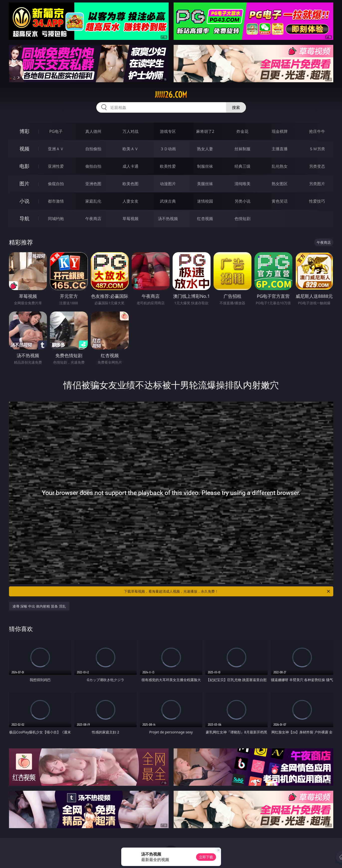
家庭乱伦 (93, 201)
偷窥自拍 (56, 184)
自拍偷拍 (93, 149)
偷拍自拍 (93, 166)
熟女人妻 (205, 149)
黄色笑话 (280, 201)
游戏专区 (168, 131)
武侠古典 (168, 201)
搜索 (236, 107)
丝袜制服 (242, 149)
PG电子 (56, 131)
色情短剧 (242, 219)
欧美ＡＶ (130, 149)
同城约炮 (56, 219)
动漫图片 (168, 184)
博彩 (24, 131)
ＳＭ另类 (317, 149)
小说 (24, 201)
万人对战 (130, 131)
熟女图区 (280, 184)
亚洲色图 (93, 184)
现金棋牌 (280, 131)
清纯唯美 (242, 184)
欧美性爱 (168, 166)
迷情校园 (205, 201)
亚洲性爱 (56, 166)
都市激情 (56, 201)
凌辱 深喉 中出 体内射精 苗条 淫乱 (39, 606)
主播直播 (280, 149)
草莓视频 (130, 219)
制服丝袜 (205, 166)
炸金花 (242, 131)
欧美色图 (130, 184)
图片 (24, 184)
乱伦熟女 (280, 166)
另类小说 (242, 201)
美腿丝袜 (205, 184)
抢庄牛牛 (317, 131)
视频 (24, 149)
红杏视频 (205, 219)
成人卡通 (130, 166)
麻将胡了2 (205, 131)
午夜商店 (93, 219)
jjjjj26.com (171, 95)
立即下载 (206, 857)
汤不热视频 (168, 219)
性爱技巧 (317, 201)
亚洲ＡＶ (56, 149)
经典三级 (242, 166)
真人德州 (93, 131)
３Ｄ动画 (168, 149)
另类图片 (317, 184)
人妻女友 (130, 201)
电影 (24, 166)
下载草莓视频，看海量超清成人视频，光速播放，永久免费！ (227, 591)
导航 (24, 218)
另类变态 (317, 166)
